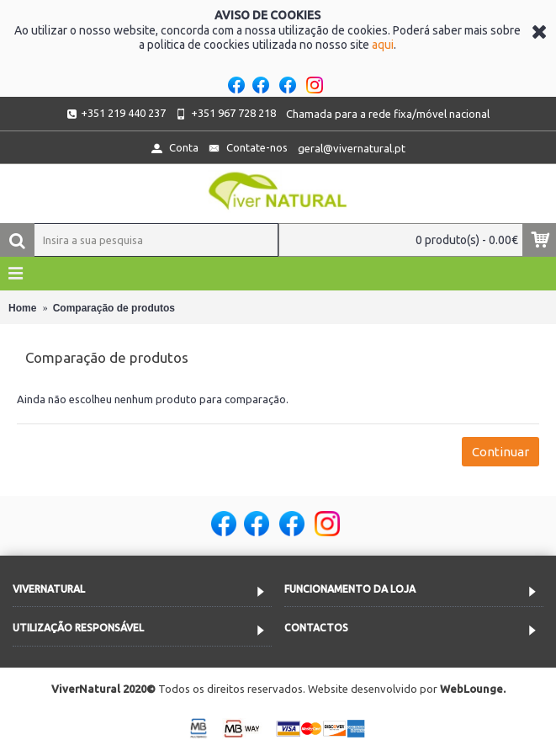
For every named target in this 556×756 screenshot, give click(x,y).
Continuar (500, 452)
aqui (383, 45)
